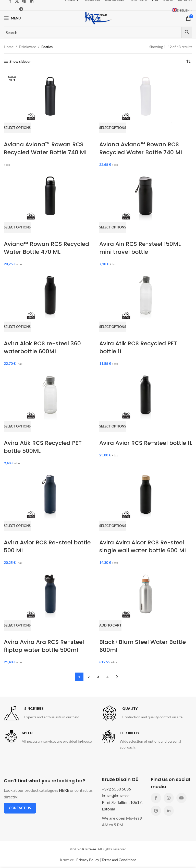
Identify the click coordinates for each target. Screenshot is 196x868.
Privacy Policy (88, 860)
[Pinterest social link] (156, 811)
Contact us (20, 808)
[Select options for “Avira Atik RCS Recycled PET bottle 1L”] (113, 331)
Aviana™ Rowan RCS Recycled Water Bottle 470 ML (46, 248)
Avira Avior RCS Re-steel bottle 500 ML (47, 546)
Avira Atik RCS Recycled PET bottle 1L (138, 347)
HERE (64, 790)
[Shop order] (188, 61)
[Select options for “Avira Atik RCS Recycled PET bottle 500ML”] (17, 431)
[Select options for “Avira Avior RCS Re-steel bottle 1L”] (113, 431)
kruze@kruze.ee (116, 795)
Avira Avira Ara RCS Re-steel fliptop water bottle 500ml (44, 646)
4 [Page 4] (107, 677)
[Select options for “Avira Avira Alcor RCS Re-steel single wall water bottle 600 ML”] (113, 530)
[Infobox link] (42, 713)
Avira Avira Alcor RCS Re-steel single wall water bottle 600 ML (143, 546)
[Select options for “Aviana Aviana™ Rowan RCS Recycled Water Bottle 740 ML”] (17, 132)
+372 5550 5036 (116, 789)
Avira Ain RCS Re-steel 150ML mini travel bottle (140, 248)
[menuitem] (182, 10)
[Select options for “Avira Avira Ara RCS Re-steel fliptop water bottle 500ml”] (17, 630)
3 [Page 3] (98, 677)
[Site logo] (98, 18)
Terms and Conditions (119, 860)
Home (9, 47)
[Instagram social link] (169, 798)
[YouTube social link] (181, 798)
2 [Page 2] (89, 677)
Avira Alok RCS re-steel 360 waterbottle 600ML (42, 347)
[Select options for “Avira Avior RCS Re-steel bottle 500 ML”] (17, 530)
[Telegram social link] (21, 9)
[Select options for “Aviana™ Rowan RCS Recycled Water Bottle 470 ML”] (17, 232)
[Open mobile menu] (12, 18)
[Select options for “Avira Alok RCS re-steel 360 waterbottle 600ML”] (17, 331)
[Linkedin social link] (169, 811)
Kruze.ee (89, 849)
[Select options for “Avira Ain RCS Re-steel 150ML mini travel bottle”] (113, 232)
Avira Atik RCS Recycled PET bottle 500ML (43, 447)
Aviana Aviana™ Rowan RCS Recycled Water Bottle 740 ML (46, 148)
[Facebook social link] (156, 798)
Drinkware (27, 47)
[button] (110, 630)
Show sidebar (20, 61)
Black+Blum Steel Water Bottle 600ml (143, 646)
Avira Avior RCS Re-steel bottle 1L (146, 443)
